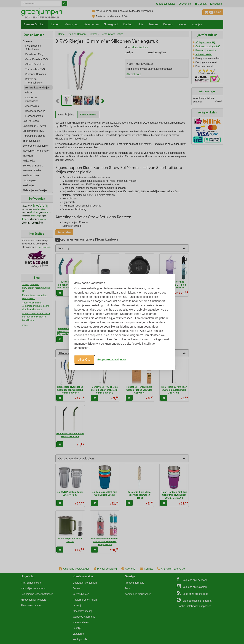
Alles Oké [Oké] (84, 360)
